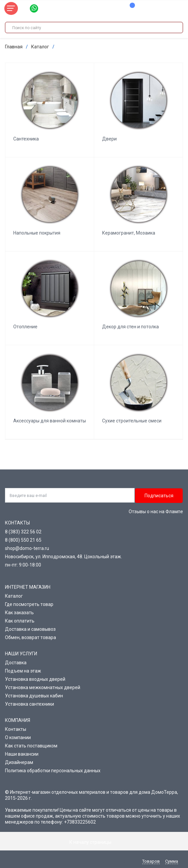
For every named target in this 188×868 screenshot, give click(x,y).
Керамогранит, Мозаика (129, 233)
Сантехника (26, 139)
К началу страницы (94, 842)
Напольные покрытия (37, 233)
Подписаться (159, 496)
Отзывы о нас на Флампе (156, 512)
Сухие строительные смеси (132, 421)
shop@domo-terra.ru (27, 548)
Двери (109, 139)
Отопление (25, 327)
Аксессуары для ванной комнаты (50, 421)
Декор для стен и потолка (130, 327)
